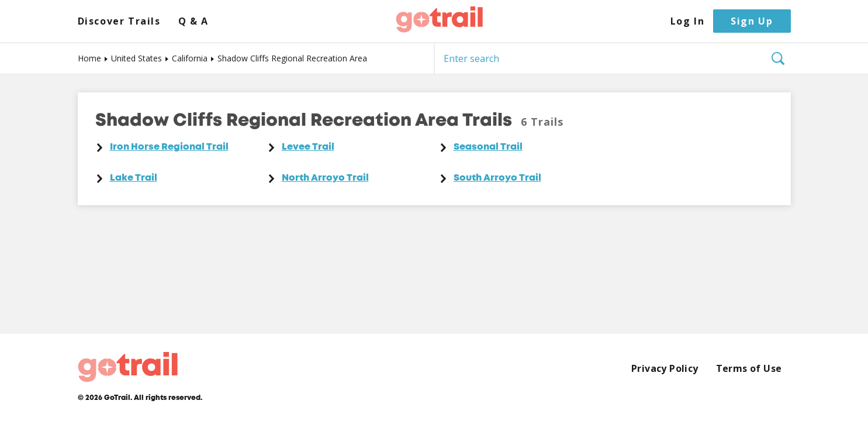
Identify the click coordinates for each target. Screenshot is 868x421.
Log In (688, 21)
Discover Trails (119, 21)
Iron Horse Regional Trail (169, 147)
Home (89, 58)
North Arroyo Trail (325, 178)
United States (136, 58)
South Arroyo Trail (497, 178)
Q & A (193, 21)
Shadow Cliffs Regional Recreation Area (292, 58)
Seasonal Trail (488, 147)
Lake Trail (134, 178)
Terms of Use (749, 369)
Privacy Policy (665, 369)
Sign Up (752, 21)
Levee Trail (308, 147)
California (190, 58)
